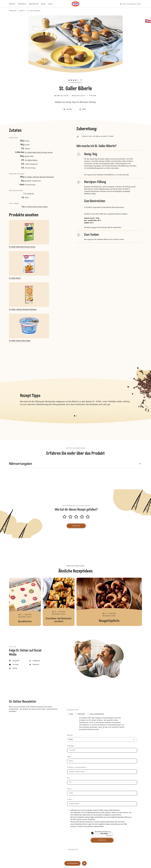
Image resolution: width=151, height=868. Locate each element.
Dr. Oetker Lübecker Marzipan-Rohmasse (39, 177)
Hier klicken (104, 834)
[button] (75, 77)
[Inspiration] (35, 4)
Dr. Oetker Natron (31, 160)
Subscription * (73, 710)
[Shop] (52, 4)
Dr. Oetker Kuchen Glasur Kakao (36, 207)
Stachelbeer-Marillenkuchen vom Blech (59, 602)
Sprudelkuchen (25, 602)
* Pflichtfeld (73, 850)
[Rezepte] (14, 4)
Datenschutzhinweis (107, 822)
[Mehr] (45, 4)
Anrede (70, 735)
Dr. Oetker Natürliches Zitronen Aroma (39, 153)
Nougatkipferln (109, 602)
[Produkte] (24, 4)
